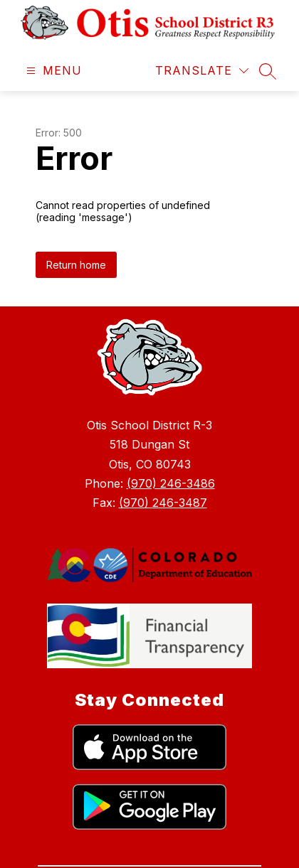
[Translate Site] (202, 71)
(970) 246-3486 (171, 483)
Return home (76, 265)
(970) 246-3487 (163, 503)
